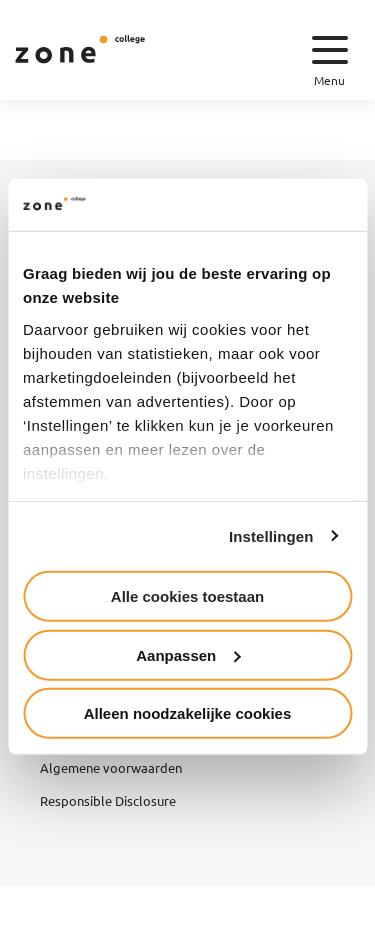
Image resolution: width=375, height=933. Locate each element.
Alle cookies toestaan (187, 596)
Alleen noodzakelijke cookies (188, 713)
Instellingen (271, 535)
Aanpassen (188, 654)
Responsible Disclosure (108, 800)
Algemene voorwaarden (111, 767)
